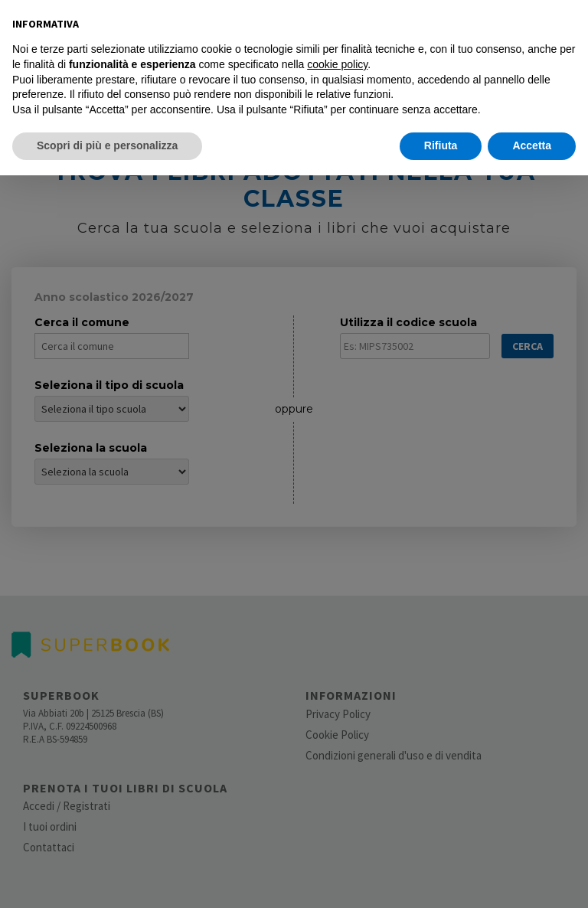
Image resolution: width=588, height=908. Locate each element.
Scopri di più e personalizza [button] (107, 145)
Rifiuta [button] (441, 145)
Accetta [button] (532, 145)
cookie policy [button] (337, 64)
